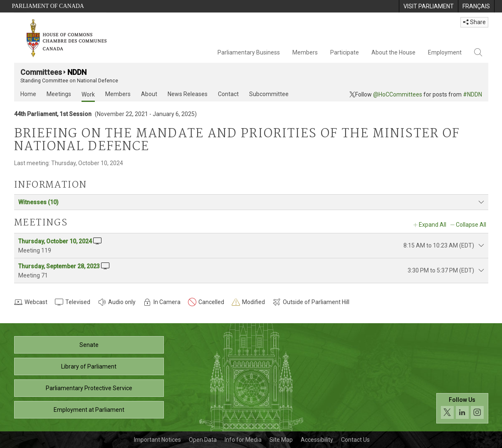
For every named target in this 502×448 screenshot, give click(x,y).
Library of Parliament (89, 366)
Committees (41, 72)
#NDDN (472, 94)
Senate (89, 345)
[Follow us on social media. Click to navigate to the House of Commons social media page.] (462, 408)
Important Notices (157, 440)
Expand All (433, 225)
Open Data (203, 440)
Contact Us (355, 440)
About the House (393, 52)
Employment (445, 52)
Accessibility (317, 440)
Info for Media (243, 440)
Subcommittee (269, 94)
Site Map (281, 440)
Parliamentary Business (249, 52)
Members (305, 52)
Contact (228, 94)
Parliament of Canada (48, 6)
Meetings (59, 94)
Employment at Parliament (89, 410)
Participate (345, 52)
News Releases (188, 94)
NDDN (77, 72)
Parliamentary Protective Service (89, 388)
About (149, 94)
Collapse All (471, 225)
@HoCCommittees (398, 94)
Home (28, 94)
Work (88, 94)
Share (474, 22)
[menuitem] (428, 6)
